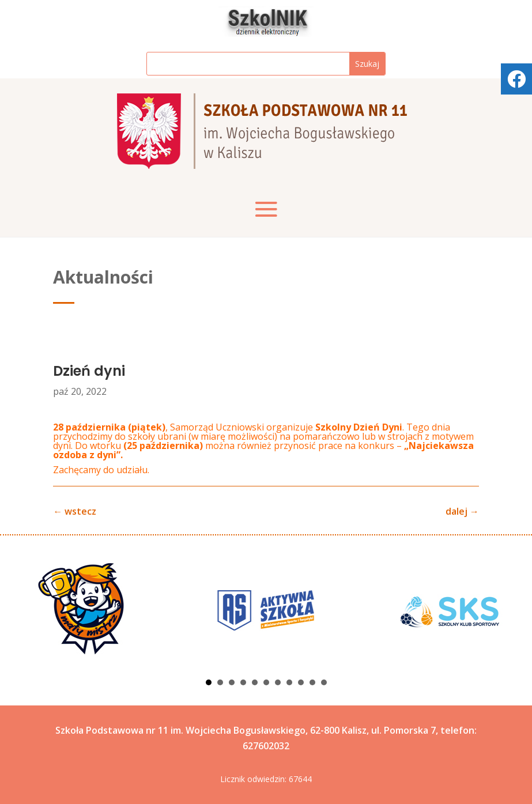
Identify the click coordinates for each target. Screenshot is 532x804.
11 (324, 682)
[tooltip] (516, 79)
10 (312, 682)
